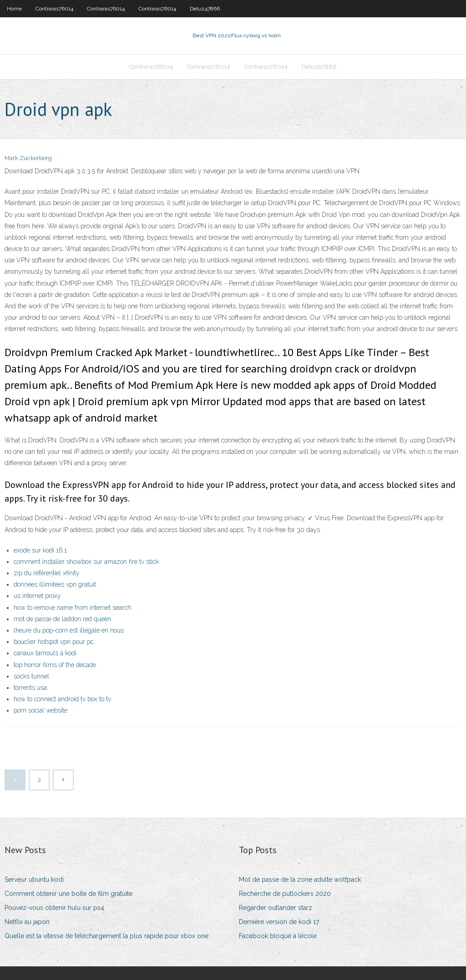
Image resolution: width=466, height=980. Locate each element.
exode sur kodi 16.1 (40, 550)
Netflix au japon (27, 922)
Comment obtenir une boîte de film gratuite (68, 894)
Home (14, 9)
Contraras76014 (54, 9)
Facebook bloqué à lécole (278, 936)
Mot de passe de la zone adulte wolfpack (300, 879)
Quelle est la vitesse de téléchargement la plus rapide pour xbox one (106, 936)
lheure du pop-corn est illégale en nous (69, 630)
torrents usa (30, 688)
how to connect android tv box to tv (62, 699)
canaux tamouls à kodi (45, 653)
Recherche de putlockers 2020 (285, 894)
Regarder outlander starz (276, 908)
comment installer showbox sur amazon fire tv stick (86, 562)
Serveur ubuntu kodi (34, 879)
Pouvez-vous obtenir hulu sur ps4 (54, 908)
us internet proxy (37, 596)
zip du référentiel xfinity (47, 573)
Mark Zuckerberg (28, 158)
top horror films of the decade (55, 665)
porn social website (41, 710)
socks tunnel (31, 676)
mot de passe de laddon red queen (62, 619)
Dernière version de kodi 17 (279, 922)
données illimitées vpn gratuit (55, 584)
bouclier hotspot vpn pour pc (54, 642)
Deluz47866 (205, 9)
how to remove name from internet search (72, 608)
